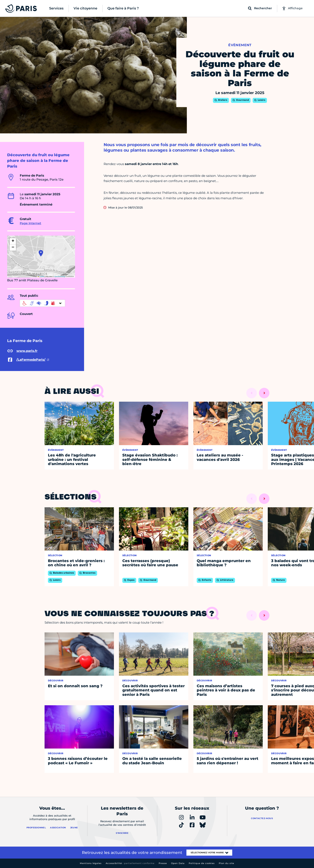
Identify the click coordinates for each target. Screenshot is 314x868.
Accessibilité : (130, 863)
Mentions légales (91, 863)
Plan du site (226, 863)
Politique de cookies (202, 863)
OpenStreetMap (60, 276)
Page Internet (30, 223)
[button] (41, 253)
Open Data (178, 863)
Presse (163, 863)
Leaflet (41, 276)
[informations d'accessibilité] (42, 303)
